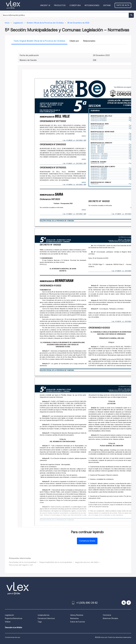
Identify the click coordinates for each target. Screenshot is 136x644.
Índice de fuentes (78, 622)
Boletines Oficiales (110, 618)
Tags (40, 622)
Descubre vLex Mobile (13, 627)
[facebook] (129, 603)
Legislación (9, 615)
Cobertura (75, 5)
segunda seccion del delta (87, 562)
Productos (60, 5)
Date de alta (123, 5)
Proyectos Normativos (14, 618)
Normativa (74, 618)
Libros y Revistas (77, 615)
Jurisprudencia (43, 615)
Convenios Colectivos (46, 618)
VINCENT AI (45, 5)
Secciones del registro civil (21, 565)
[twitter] (124, 603)
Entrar (107, 5)
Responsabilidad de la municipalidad (56, 562)
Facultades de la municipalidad (23, 562)
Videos (8, 622)
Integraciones (92, 5)
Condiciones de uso (12, 637)
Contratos (107, 615)
